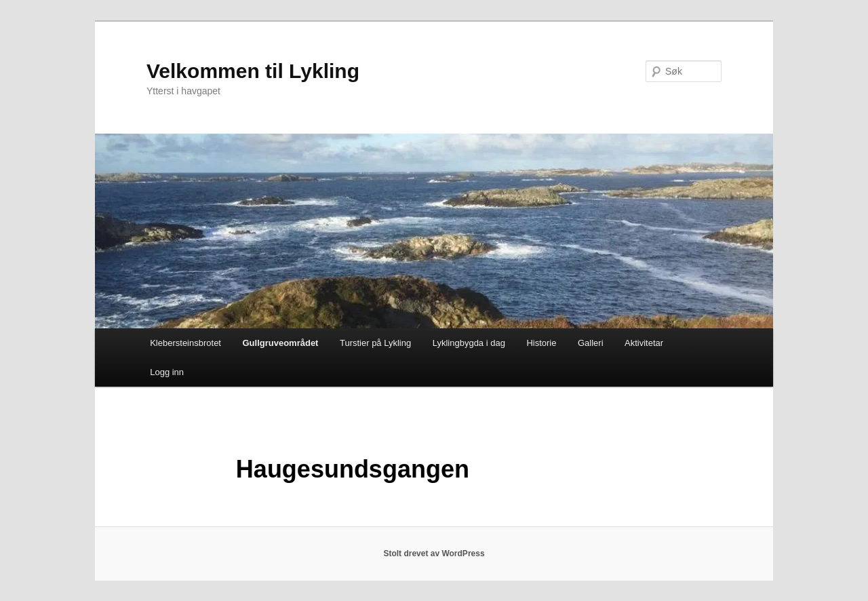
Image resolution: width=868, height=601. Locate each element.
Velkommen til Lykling (253, 71)
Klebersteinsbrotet (185, 343)
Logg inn (167, 372)
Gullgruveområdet (280, 343)
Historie (541, 343)
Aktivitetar (644, 343)
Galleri (591, 343)
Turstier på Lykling (375, 343)
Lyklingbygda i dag (469, 343)
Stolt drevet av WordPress (434, 554)
